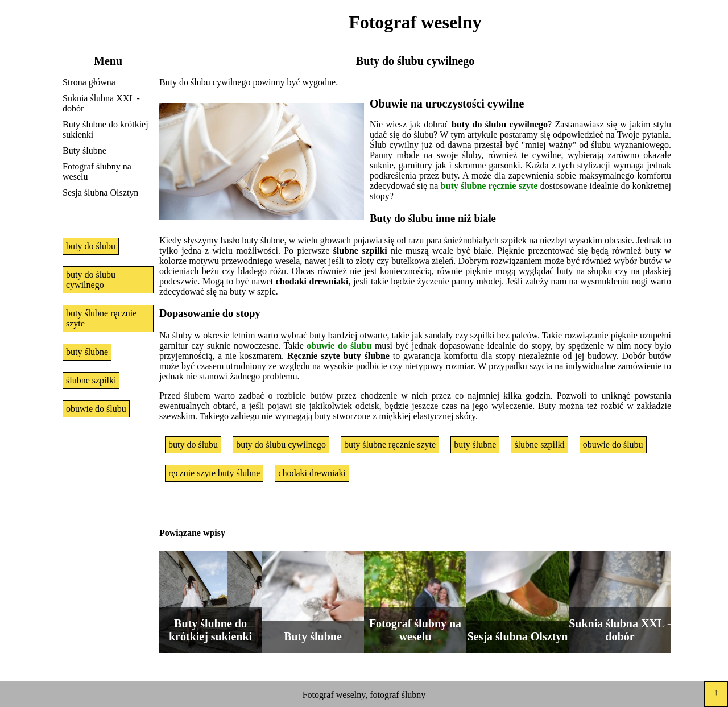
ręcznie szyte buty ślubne (214, 473)
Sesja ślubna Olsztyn (100, 193)
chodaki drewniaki (312, 473)
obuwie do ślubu (96, 409)
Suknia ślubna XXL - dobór (101, 103)
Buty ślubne (84, 150)
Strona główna (89, 82)
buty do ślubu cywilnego (91, 280)
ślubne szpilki (91, 380)
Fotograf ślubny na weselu (97, 171)
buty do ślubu (91, 246)
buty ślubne (87, 352)
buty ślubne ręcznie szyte (101, 318)
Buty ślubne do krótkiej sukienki (106, 129)
